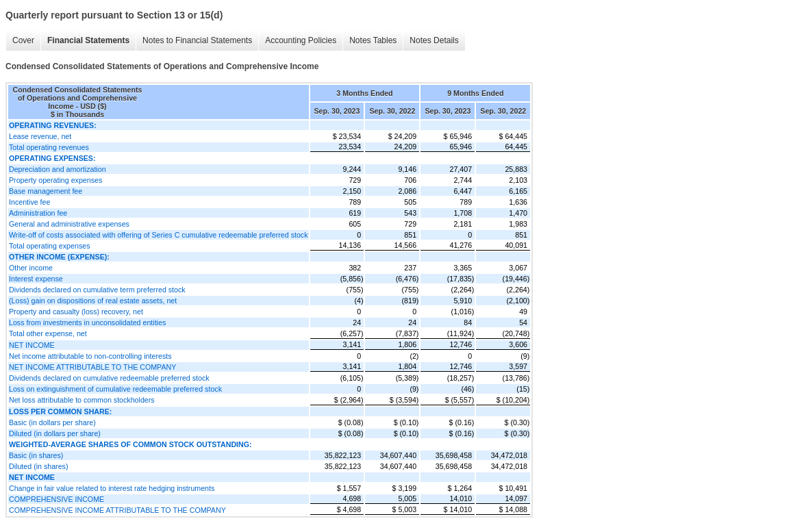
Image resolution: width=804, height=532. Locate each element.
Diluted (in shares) (38, 466)
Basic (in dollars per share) (52, 422)
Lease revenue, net (40, 136)
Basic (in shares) (36, 455)
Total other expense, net (48, 333)
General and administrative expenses (69, 224)
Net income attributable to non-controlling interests (90, 356)
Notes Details (434, 40)
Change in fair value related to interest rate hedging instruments (112, 488)
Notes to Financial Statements (197, 40)
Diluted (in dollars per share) (55, 433)
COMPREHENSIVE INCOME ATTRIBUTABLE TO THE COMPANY (117, 510)
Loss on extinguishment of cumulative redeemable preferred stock (115, 389)
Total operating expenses (49, 246)
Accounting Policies (301, 40)
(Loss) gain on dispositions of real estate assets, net (93, 301)
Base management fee (46, 191)
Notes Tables (373, 40)
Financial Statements (88, 40)
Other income (31, 268)
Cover (23, 40)
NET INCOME (32, 345)
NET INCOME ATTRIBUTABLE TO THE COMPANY (92, 367)
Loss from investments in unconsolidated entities (87, 322)
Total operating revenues (49, 147)
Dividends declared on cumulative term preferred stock (97, 290)
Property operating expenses (55, 180)
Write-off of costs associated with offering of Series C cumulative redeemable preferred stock (159, 235)
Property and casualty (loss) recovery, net (76, 312)
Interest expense (36, 279)
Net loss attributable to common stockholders (82, 400)
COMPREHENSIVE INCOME (56, 499)
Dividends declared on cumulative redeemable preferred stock (109, 378)
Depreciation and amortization (58, 169)
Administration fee (38, 213)
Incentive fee (29, 202)
